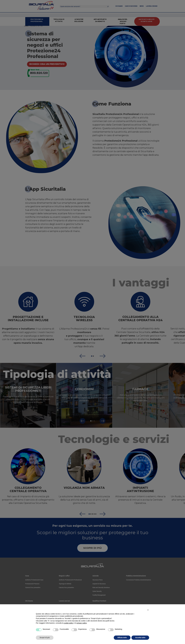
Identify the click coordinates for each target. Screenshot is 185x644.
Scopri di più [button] (45, 638)
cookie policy (69, 623)
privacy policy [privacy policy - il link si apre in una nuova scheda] (82, 623)
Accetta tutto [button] (140, 638)
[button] (148, 610)
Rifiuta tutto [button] (122, 638)
